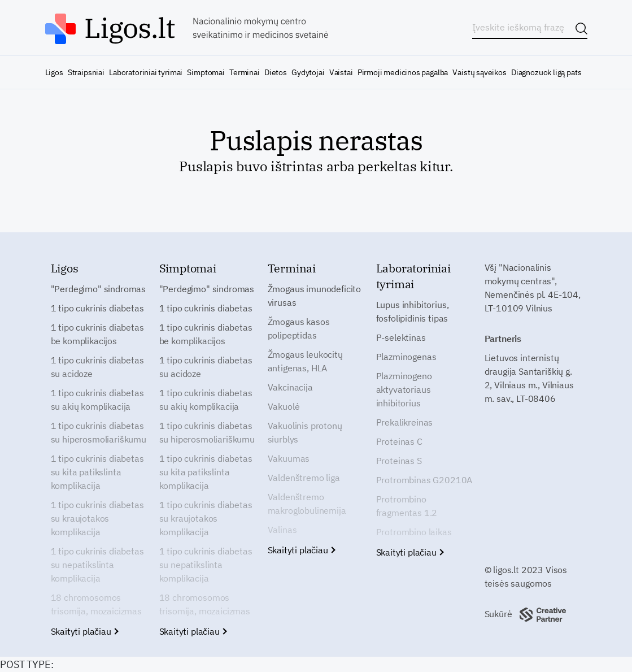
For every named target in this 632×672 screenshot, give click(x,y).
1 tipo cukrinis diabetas (97, 308)
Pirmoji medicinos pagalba (403, 72)
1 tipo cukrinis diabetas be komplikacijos (97, 334)
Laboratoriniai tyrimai (146, 72)
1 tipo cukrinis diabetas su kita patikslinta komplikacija (97, 472)
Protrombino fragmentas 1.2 (407, 506)
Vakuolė (284, 406)
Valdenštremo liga (304, 478)
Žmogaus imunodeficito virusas (315, 296)
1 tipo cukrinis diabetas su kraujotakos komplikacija (97, 518)
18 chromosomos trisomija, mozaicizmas (96, 604)
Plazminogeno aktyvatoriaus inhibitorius (404, 389)
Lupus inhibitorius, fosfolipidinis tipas (413, 311)
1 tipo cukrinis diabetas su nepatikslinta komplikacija (97, 565)
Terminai (245, 72)
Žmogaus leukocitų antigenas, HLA (305, 361)
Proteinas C (399, 441)
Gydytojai (308, 72)
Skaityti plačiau (84, 631)
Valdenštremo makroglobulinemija (307, 504)
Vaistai (341, 72)
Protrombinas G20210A (424, 480)
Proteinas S (399, 461)
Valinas (282, 530)
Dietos (276, 72)
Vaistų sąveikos (479, 72)
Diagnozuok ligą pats (546, 72)
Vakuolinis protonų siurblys (305, 432)
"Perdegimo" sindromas (99, 289)
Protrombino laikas (414, 532)
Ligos (54, 72)
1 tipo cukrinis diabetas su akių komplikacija (97, 400)
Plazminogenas (406, 357)
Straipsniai (86, 72)
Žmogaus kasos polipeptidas (299, 328)
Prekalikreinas (405, 422)
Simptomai (206, 72)
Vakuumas (289, 458)
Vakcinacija (290, 387)
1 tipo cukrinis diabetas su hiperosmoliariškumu (99, 432)
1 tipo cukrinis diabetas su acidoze (97, 367)
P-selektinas (401, 337)
